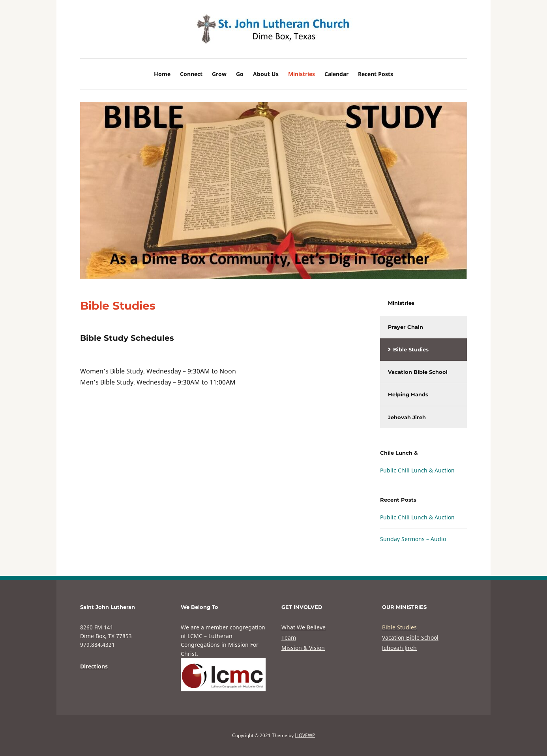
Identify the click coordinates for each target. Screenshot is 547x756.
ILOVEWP (305, 735)
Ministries (302, 74)
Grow (219, 74)
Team (289, 637)
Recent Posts (376, 74)
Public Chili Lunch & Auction (417, 470)
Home (162, 74)
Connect (191, 74)
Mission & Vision (303, 648)
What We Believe (303, 627)
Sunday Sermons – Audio (413, 539)
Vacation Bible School (418, 372)
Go (240, 74)
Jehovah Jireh (407, 417)
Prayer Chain (406, 327)
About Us (266, 74)
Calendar (336, 74)
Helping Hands (408, 394)
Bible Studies (411, 349)
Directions (94, 666)
